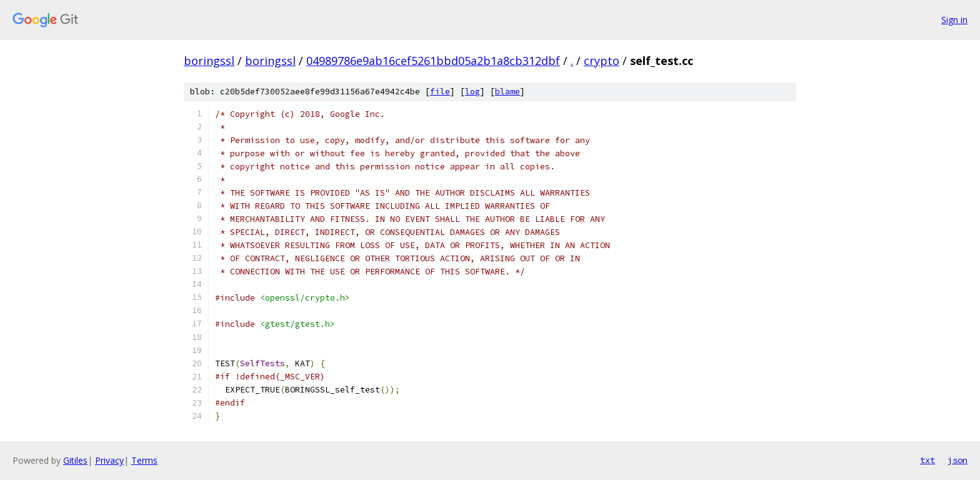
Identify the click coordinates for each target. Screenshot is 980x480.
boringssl (209, 61)
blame (507, 92)
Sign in (954, 20)
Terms (144, 460)
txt (927, 460)
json (957, 460)
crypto (602, 61)
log (472, 92)
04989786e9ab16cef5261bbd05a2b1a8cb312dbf (433, 61)
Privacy (109, 460)
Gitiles (75, 460)
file (440, 92)
